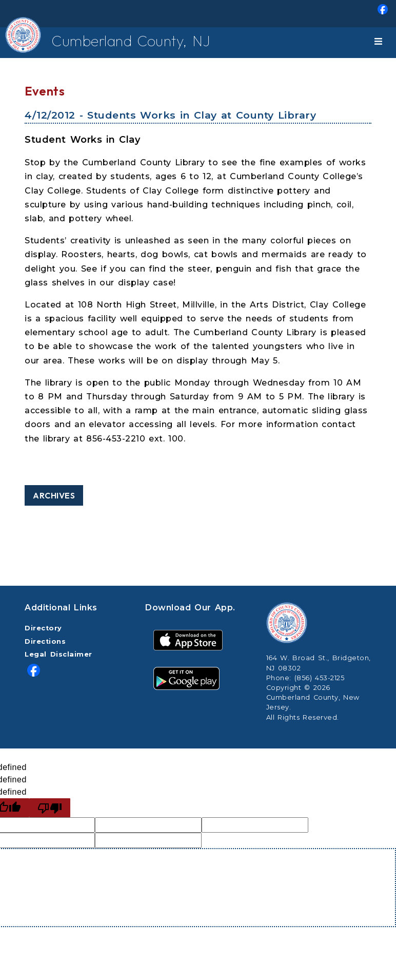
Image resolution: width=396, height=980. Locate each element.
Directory (43, 628)
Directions (45, 641)
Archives (54, 495)
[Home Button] (16, 43)
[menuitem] (198, 14)
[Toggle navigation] (380, 43)
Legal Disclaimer (58, 654)
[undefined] (50, 808)
